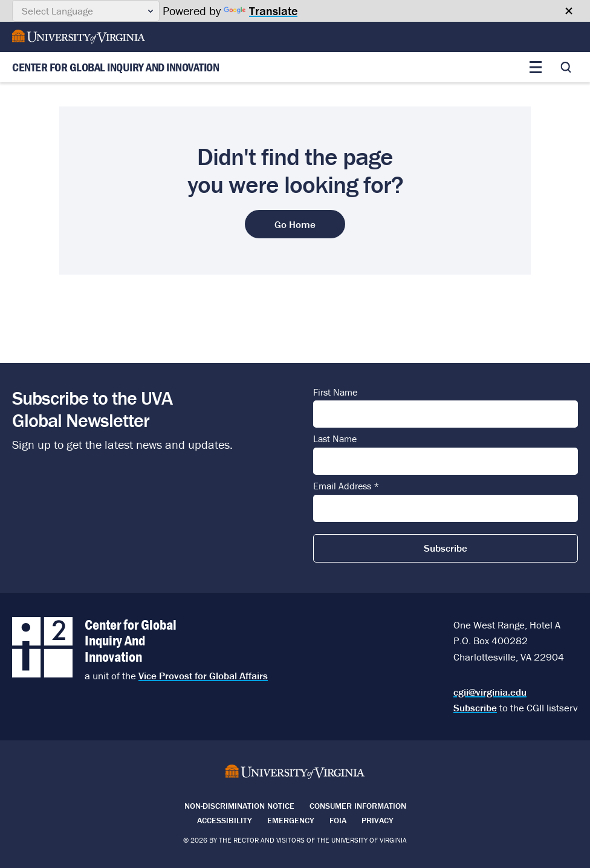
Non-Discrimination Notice (239, 806)
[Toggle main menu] (536, 67)
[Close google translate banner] (569, 11)
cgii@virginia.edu (490, 692)
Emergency (291, 820)
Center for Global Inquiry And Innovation (115, 67)
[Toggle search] (566, 67)
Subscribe (475, 708)
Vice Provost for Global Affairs (203, 676)
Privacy (378, 820)
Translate (261, 11)
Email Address (346, 486)
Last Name (335, 439)
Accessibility (225, 820)
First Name (335, 393)
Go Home (295, 224)
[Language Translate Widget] (86, 11)
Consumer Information (358, 806)
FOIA (338, 820)
